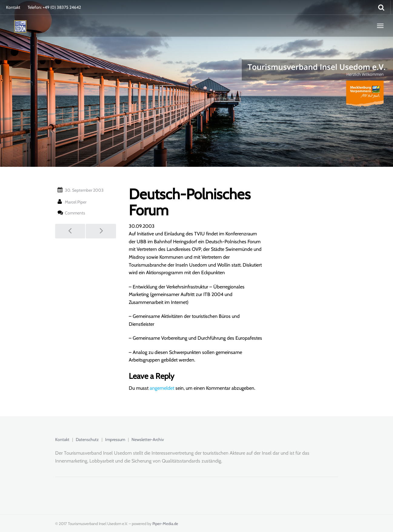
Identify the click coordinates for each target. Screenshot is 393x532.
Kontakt (13, 7)
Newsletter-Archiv (148, 439)
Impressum (115, 439)
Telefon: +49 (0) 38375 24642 (54, 7)
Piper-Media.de (165, 524)
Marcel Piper (76, 202)
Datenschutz (87, 439)
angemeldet (162, 388)
